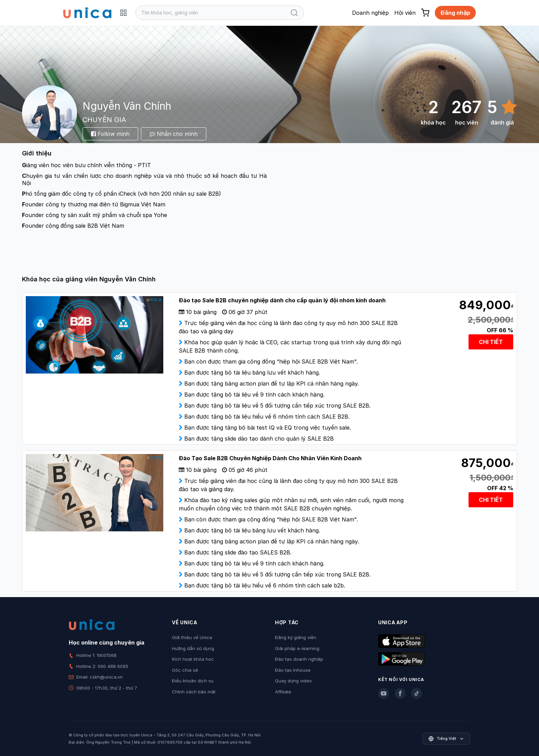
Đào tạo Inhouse (293, 670)
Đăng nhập (455, 13)
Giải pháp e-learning (297, 648)
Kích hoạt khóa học (193, 659)
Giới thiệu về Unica (192, 637)
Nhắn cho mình (174, 134)
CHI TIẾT (491, 342)
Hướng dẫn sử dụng (193, 648)
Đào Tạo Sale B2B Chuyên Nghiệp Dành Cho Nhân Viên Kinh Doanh (270, 458)
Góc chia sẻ (185, 670)
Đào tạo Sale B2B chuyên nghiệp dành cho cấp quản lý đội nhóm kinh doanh (282, 300)
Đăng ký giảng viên (296, 637)
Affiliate (283, 692)
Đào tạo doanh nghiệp (299, 659)
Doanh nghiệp (370, 13)
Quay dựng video (293, 681)
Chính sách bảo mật (194, 692)
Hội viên (405, 13)
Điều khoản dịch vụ (193, 681)
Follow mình (110, 134)
